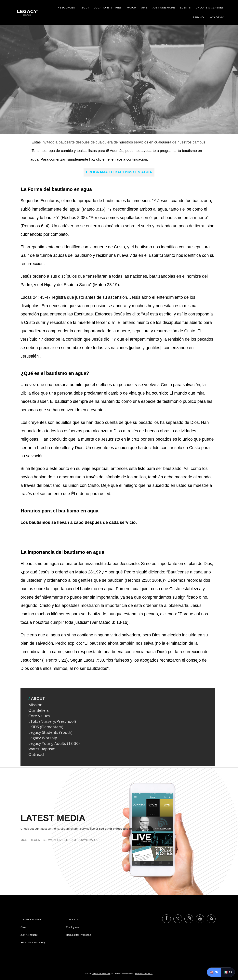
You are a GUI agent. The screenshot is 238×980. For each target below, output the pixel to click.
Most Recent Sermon (38, 840)
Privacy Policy (144, 974)
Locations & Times (108, 8)
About (85, 8)
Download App (89, 840)
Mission (35, 705)
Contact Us (72, 919)
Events (185, 8)
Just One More (164, 8)
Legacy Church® (101, 974)
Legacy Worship (43, 738)
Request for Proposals (79, 935)
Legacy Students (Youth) (50, 732)
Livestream (66, 840)
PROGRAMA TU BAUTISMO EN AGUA (119, 172)
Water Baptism (42, 749)
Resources (66, 8)
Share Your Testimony (33, 943)
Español (199, 17)
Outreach (37, 754)
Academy (217, 17)
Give (144, 8)
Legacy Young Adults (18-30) (54, 743)
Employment (73, 927)
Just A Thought (29, 935)
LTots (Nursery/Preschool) (52, 721)
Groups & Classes (210, 8)
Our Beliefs (39, 710)
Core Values (39, 716)
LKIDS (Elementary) (46, 727)
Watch (131, 8)
